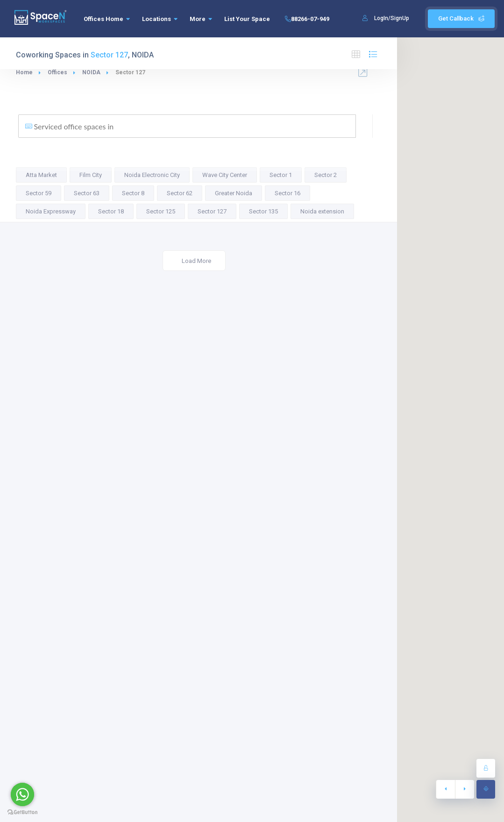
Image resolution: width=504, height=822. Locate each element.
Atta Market (41, 175)
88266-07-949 (306, 19)
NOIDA (91, 72)
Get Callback (461, 18)
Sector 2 (326, 175)
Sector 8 (133, 193)
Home (24, 72)
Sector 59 (39, 193)
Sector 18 (111, 211)
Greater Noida (234, 193)
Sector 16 (287, 193)
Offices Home (107, 19)
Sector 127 (212, 211)
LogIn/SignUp (392, 18)
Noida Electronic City (152, 175)
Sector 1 (281, 175)
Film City (91, 175)
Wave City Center (225, 175)
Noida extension (322, 211)
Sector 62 (180, 193)
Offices (57, 72)
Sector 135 (263, 211)
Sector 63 (87, 193)
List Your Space (247, 19)
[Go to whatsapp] (22, 794)
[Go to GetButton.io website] (22, 812)
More (201, 19)
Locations (160, 19)
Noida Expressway (51, 211)
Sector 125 (161, 211)
